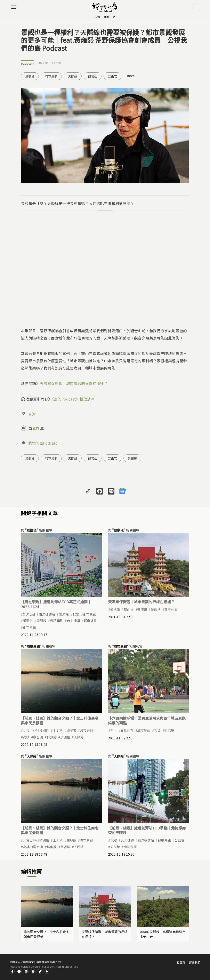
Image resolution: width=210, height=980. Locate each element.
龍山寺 (129, 609)
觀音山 (93, 76)
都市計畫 (90, 621)
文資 (157, 730)
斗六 (113, 730)
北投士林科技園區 (36, 730)
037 (36, 429)
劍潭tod (29, 614)
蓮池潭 (115, 609)
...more (130, 76)
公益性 (179, 840)
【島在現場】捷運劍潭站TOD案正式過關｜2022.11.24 (56, 604)
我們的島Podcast (43, 443)
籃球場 (169, 730)
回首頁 (181, 962)
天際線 (73, 76)
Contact (26, 971)
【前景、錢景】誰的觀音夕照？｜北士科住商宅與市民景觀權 (60, 720)
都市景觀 (90, 614)
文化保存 (127, 730)
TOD (76, 614)
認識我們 (195, 962)
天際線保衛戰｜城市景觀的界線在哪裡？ (74, 383)
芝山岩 (112, 76)
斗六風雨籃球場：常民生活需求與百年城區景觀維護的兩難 (147, 720)
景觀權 (132, 458)
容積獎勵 (57, 621)
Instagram (33, 971)
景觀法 (30, 76)
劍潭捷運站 (47, 614)
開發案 (71, 730)
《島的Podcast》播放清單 (73, 399)
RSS (47, 971)
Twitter (40, 971)
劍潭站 (64, 614)
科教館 (52, 737)
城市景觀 (51, 76)
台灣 (32, 414)
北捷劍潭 (130, 847)
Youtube (19, 971)
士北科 (58, 730)
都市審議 (30, 627)
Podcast (28, 64)
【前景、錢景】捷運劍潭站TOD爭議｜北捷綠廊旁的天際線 (147, 830)
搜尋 (196, 7)
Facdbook (12, 971)
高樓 (26, 737)
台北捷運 (73, 621)
